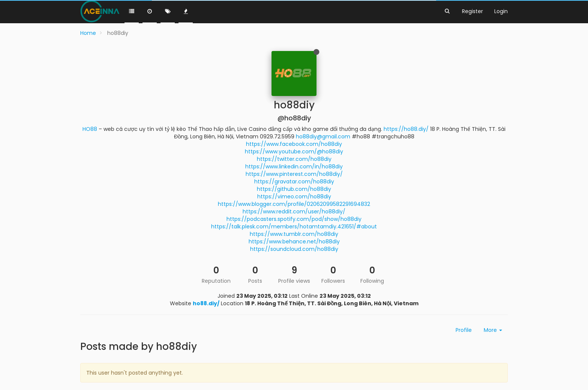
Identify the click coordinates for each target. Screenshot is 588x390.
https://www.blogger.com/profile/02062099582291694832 (294, 204)
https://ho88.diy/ (406, 129)
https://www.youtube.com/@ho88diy (294, 151)
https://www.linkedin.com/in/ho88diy (294, 166)
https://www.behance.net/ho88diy (294, 241)
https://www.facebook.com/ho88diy (294, 144)
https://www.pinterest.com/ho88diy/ (294, 174)
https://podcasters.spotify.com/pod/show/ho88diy (294, 219)
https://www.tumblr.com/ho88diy (294, 234)
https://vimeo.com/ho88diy (294, 196)
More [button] (493, 330)
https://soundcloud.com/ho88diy (294, 249)
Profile (464, 330)
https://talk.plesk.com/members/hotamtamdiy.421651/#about (294, 226)
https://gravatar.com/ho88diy (294, 181)
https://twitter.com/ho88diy (294, 159)
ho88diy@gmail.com (323, 136)
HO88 (90, 129)
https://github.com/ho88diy (294, 189)
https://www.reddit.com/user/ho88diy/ (294, 211)
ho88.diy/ (206, 303)
